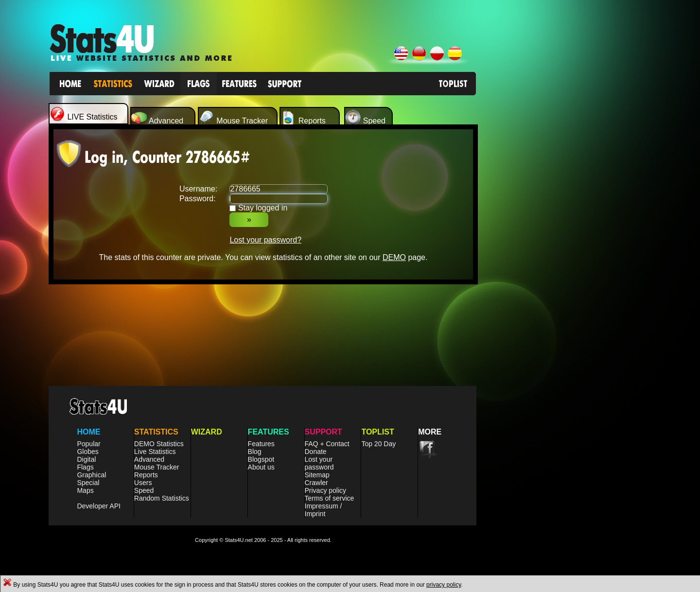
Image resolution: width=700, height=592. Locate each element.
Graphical (91, 475)
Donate (316, 452)
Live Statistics (155, 452)
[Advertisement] (558, 270)
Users (143, 483)
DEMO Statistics (159, 444)
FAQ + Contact (327, 444)
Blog (255, 452)
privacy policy (444, 585)
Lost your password (319, 463)
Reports (146, 475)
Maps (85, 490)
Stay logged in (263, 208)
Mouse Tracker (157, 467)
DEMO (394, 257)
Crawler (316, 483)
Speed (144, 490)
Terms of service (330, 498)
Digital (86, 459)
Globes (87, 452)
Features (261, 444)
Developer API (99, 506)
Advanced (149, 459)
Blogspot (261, 459)
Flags (85, 467)
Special (88, 483)
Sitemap (317, 475)
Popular (88, 444)
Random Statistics (162, 498)
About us (261, 467)
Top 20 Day (378, 444)
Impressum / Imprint (324, 510)
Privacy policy (326, 490)
